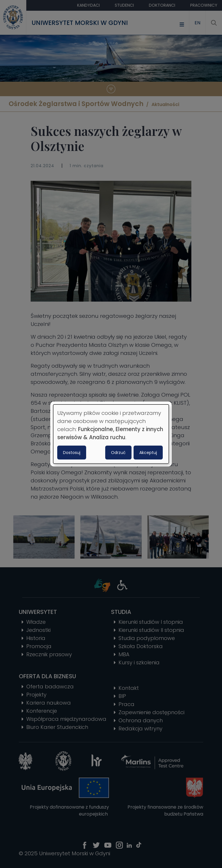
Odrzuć (118, 453)
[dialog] (111, 434)
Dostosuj (72, 453)
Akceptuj (148, 453)
